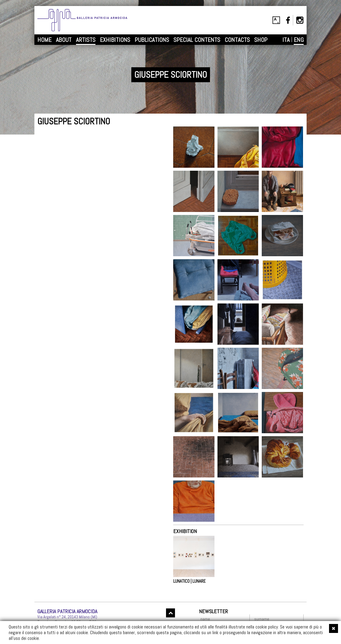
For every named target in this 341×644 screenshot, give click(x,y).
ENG (299, 40)
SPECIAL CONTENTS (197, 40)
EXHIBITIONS (115, 40)
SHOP (261, 40)
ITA (286, 40)
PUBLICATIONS (152, 40)
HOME (44, 40)
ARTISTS (86, 40)
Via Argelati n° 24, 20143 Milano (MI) (67, 617)
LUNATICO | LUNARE (189, 581)
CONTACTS (237, 40)
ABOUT (64, 40)
